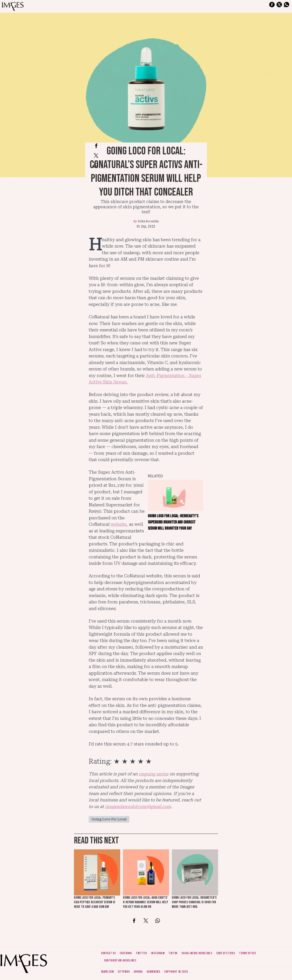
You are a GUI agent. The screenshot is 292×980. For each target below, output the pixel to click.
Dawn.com (107, 972)
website (119, 524)
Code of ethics (226, 953)
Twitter (141, 953)
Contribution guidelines (120, 960)
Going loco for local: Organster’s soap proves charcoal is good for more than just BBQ (194, 902)
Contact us (108, 953)
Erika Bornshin (148, 221)
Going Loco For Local (109, 819)
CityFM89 (124, 972)
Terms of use (248, 953)
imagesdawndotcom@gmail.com (138, 807)
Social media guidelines (197, 953)
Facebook (126, 953)
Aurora (138, 972)
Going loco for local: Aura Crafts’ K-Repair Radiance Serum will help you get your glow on (146, 902)
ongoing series (154, 774)
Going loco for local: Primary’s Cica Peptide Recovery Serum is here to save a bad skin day (95, 902)
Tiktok (173, 953)
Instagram (158, 953)
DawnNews (154, 972)
